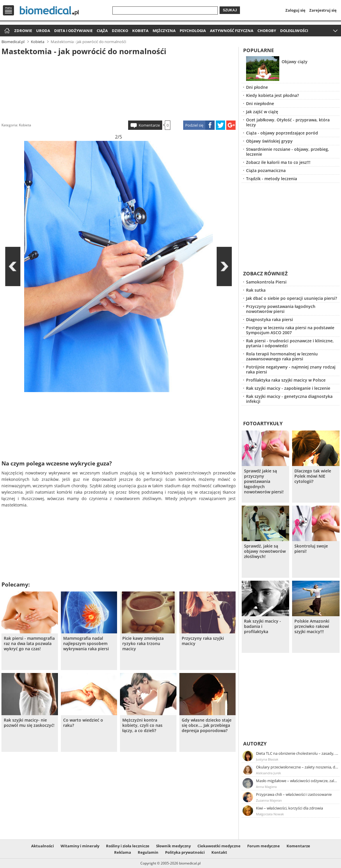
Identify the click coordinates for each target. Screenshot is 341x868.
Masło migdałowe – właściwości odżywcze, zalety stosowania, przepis (297, 781)
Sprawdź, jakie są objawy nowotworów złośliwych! (265, 551)
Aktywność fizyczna (232, 31)
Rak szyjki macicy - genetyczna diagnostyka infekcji (289, 399)
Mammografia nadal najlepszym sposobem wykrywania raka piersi (86, 644)
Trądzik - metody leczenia (272, 179)
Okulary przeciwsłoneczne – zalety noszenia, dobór (297, 767)
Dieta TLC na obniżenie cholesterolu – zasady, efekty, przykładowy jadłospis (297, 753)
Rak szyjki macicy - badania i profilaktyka (263, 626)
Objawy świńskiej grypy (269, 141)
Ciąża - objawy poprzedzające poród (282, 133)
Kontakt (219, 852)
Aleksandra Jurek (268, 773)
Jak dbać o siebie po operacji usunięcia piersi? (291, 298)
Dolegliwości (294, 31)
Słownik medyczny (173, 846)
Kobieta (140, 31)
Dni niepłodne (260, 103)
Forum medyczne (264, 846)
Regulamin (148, 852)
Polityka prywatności (185, 852)
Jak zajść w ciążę (262, 112)
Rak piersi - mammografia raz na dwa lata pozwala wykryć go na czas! (29, 644)
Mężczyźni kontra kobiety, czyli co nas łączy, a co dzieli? (142, 725)
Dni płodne (257, 87)
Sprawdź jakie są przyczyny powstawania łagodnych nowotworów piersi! (264, 481)
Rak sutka (256, 290)
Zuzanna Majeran (269, 800)
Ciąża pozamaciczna (266, 170)
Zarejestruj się (323, 10)
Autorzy (255, 744)
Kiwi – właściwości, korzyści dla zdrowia (289, 808)
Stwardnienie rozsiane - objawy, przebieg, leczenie (288, 152)
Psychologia (193, 31)
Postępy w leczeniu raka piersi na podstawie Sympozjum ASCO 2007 (290, 330)
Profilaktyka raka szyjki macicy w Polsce (286, 380)
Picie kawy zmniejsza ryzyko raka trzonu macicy (143, 644)
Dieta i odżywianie (73, 31)
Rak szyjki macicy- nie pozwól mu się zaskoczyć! (29, 723)
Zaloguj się (295, 10)
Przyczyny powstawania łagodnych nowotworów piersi (281, 309)
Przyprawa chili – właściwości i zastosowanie (294, 794)
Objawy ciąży (295, 62)
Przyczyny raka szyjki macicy (203, 641)
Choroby (267, 31)
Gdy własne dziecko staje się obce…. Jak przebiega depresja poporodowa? (207, 725)
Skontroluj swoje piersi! (311, 549)
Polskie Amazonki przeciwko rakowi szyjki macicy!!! (312, 626)
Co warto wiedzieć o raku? (83, 723)
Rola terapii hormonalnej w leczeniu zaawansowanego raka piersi (282, 356)
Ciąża (102, 31)
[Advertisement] (119, 87)
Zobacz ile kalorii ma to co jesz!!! (278, 162)
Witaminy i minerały (80, 846)
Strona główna (6, 31)
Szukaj (230, 10)
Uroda (43, 31)
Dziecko (120, 31)
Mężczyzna (164, 31)
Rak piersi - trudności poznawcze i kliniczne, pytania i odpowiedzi (290, 343)
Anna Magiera (266, 787)
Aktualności (43, 846)
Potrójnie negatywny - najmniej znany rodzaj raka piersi (291, 369)
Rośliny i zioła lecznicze (128, 846)
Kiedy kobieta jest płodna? (272, 95)
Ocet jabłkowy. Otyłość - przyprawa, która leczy (288, 122)
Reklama (123, 852)
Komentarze (149, 125)
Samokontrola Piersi (266, 282)
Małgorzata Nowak (270, 814)
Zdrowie (23, 31)
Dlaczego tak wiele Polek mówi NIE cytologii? (313, 476)
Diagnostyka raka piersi (270, 319)
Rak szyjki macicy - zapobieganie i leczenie (288, 388)
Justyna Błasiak (267, 759)
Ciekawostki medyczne (219, 846)
